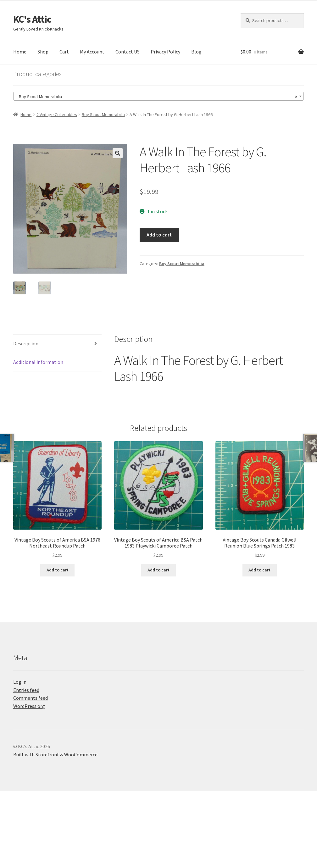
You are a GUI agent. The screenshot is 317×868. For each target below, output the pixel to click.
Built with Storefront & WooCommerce (55, 755)
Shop (43, 52)
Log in (20, 682)
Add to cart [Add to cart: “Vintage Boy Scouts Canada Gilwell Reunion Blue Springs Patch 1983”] (259, 570)
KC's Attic (32, 19)
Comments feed (31, 698)
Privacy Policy (165, 52)
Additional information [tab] (38, 362)
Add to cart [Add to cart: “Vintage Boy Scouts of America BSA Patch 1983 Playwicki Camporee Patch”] (158, 570)
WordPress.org (29, 707)
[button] (118, 153)
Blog (196, 52)
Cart (64, 52)
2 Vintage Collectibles (57, 114)
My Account (92, 52)
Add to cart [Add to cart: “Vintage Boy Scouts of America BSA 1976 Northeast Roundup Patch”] (58, 570)
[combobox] (158, 96)
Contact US (128, 52)
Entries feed (26, 690)
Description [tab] (26, 344)
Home (20, 52)
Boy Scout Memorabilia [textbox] (157, 97)
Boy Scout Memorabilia (103, 114)
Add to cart (159, 235)
